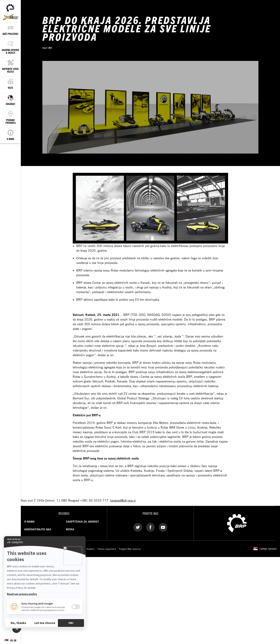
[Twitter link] (138, 527)
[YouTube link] (163, 527)
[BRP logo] (237, 523)
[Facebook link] (150, 527)
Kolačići (91, 549)
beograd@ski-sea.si (123, 500)
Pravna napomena (107, 549)
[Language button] (10, 641)
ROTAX (70, 529)
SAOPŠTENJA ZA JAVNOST (82, 522)
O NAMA (29, 522)
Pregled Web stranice (130, 549)
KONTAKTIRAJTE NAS (38, 529)
